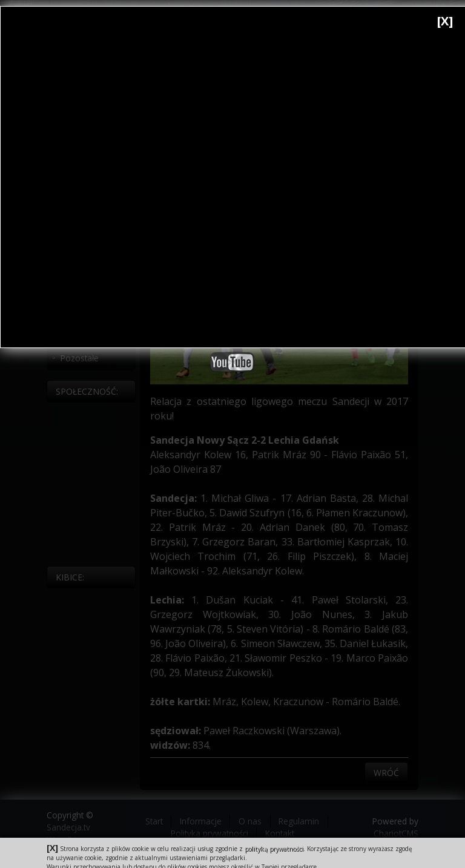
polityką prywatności (274, 849)
